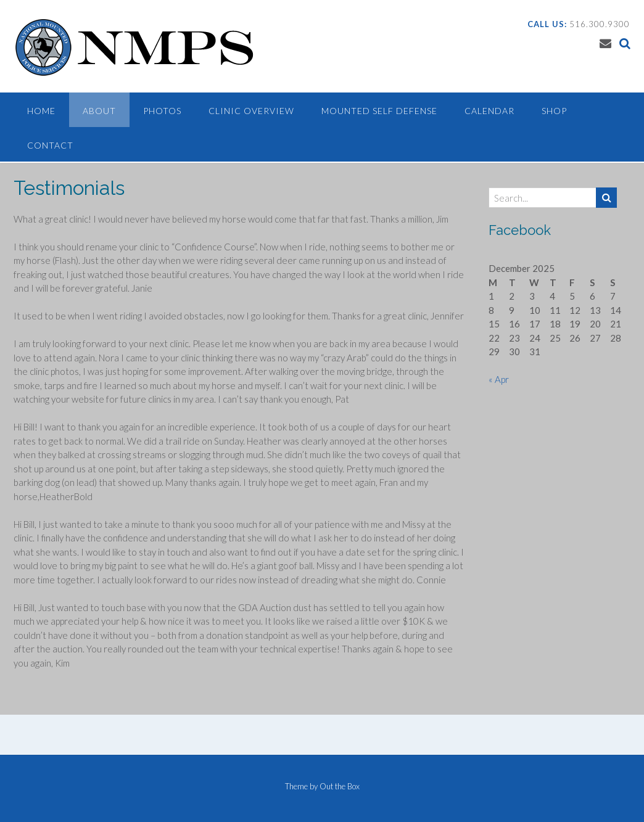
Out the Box (340, 786)
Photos (162, 111)
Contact (50, 145)
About (99, 111)
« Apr (499, 379)
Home (41, 111)
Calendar (489, 111)
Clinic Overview (251, 111)
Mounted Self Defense (379, 111)
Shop (554, 111)
